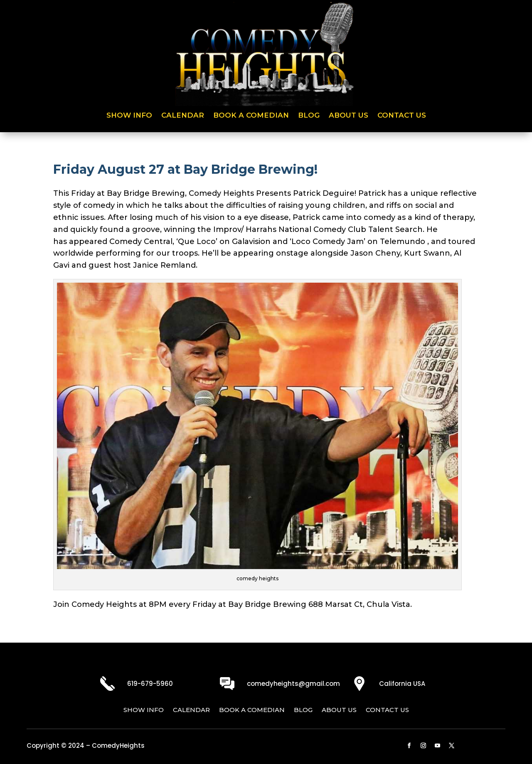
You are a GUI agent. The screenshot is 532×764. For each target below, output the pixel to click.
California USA (402, 684)
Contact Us (402, 116)
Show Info (129, 116)
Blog (309, 116)
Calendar (183, 116)
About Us (349, 116)
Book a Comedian (251, 116)
